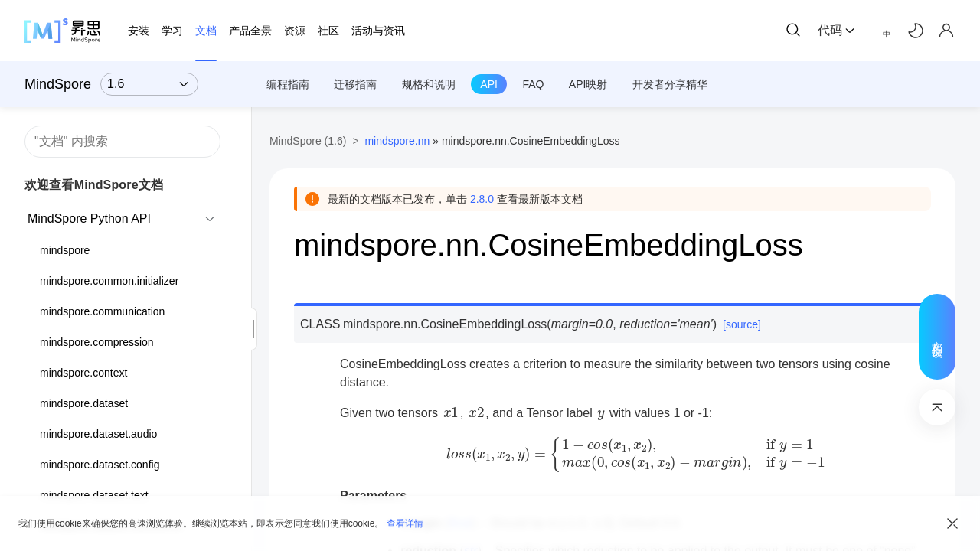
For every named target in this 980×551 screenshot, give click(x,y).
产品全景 (250, 31)
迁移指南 (355, 84)
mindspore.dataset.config (100, 465)
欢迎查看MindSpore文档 (94, 185)
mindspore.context (83, 373)
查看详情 (405, 523)
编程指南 (288, 84)
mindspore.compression (97, 342)
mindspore (65, 250)
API (489, 84)
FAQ (533, 84)
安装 (139, 31)
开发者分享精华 (670, 84)
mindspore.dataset (84, 403)
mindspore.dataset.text (94, 495)
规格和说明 (429, 84)
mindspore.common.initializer (109, 281)
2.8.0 (482, 199)
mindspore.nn (397, 141)
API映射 (588, 84)
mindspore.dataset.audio (98, 434)
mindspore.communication (102, 311)
